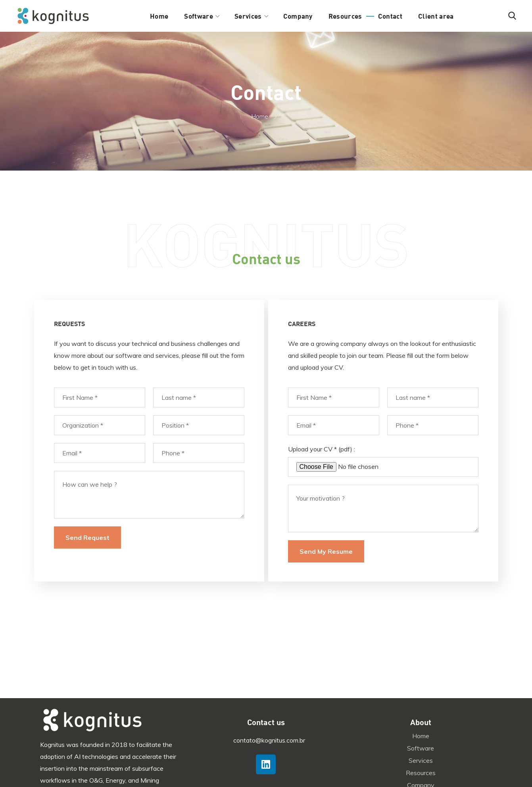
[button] (512, 16)
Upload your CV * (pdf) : (322, 449)
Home (260, 116)
